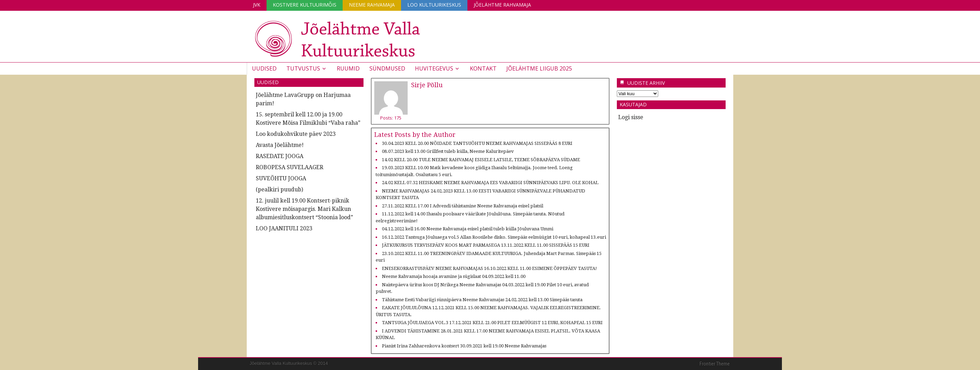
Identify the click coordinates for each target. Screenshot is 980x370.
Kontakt (483, 68)
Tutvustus (303, 68)
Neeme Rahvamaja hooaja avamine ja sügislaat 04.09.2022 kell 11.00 (454, 276)
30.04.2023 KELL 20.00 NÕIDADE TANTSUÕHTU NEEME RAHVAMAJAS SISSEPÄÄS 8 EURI (477, 143)
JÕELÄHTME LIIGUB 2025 (539, 68)
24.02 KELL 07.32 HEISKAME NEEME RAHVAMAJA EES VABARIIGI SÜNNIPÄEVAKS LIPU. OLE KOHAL (490, 183)
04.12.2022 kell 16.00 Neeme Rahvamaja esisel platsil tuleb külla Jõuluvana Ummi (468, 229)
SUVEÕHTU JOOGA (281, 178)
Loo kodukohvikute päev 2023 (296, 134)
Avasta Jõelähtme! (280, 145)
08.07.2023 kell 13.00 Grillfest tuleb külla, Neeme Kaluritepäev (448, 151)
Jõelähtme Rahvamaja (502, 5)
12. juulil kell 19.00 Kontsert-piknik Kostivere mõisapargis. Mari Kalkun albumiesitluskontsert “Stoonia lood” (304, 209)
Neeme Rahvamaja (372, 5)
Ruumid (348, 68)
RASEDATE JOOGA (280, 156)
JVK (257, 5)
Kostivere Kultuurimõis (305, 5)
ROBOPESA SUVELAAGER (289, 167)
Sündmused (387, 68)
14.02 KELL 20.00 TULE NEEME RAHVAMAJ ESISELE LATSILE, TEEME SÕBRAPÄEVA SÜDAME (481, 160)
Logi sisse (631, 117)
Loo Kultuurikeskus (434, 5)
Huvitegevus (434, 68)
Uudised (264, 68)
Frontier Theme (715, 364)
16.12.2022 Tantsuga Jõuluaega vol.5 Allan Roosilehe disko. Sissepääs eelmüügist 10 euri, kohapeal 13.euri (494, 237)
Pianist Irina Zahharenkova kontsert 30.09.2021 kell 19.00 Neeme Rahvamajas (464, 346)
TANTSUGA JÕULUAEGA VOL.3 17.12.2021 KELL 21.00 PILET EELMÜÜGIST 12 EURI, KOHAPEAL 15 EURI (492, 323)
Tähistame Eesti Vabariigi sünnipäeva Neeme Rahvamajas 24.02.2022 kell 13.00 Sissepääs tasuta (482, 300)
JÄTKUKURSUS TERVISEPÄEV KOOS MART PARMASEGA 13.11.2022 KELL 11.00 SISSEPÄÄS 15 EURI (486, 245)
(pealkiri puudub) (279, 190)
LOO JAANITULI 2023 (284, 228)
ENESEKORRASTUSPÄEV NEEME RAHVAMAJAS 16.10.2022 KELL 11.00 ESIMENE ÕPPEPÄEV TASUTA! (489, 268)
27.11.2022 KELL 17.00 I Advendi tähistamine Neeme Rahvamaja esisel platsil (463, 206)
